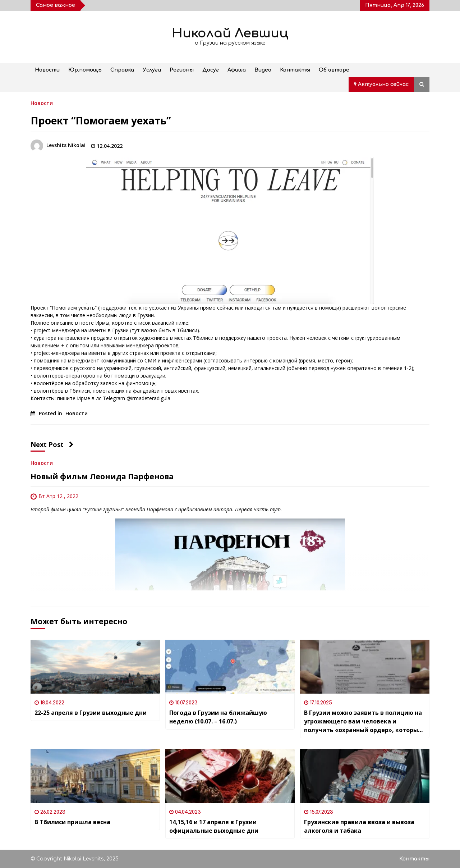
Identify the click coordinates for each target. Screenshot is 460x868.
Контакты (295, 70)
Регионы (182, 70)
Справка (122, 70)
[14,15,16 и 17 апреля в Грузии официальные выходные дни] (230, 776)
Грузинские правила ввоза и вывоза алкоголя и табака (359, 826)
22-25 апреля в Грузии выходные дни (91, 713)
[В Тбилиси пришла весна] (95, 776)
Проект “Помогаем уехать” (101, 120)
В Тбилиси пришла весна (72, 822)
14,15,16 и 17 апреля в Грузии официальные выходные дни (214, 826)
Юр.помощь (85, 70)
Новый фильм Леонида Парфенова (102, 476)
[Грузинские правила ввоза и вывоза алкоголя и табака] (365, 776)
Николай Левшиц (230, 33)
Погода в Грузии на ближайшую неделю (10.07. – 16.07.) (218, 717)
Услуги (152, 70)
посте (87, 323)
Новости (47, 70)
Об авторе (334, 70)
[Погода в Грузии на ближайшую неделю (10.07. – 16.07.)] (230, 667)
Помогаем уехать (73, 308)
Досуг (211, 70)
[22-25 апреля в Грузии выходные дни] (95, 667)
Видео (263, 70)
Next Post (52, 444)
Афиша (237, 70)
